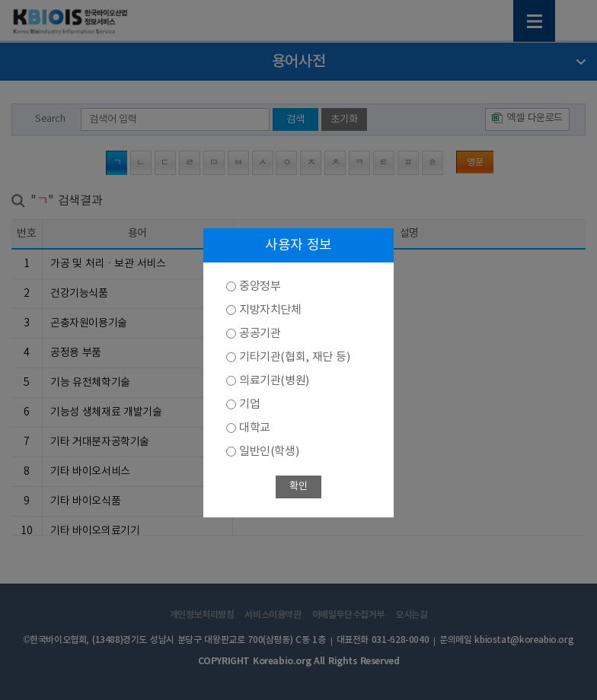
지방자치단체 (270, 310)
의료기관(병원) (274, 381)
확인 (298, 487)
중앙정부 (260, 286)
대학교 (255, 428)
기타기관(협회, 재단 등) (294, 357)
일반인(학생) (269, 452)
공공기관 (260, 334)
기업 (249, 404)
